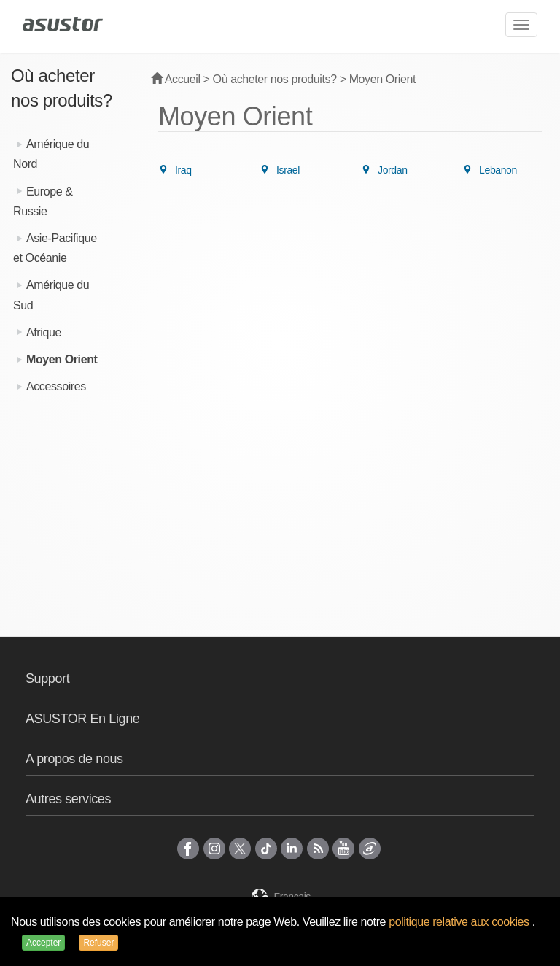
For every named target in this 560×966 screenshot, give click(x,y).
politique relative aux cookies (460, 922)
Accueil (176, 79)
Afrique (44, 332)
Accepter (43, 943)
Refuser (98, 943)
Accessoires (56, 386)
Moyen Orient (62, 359)
